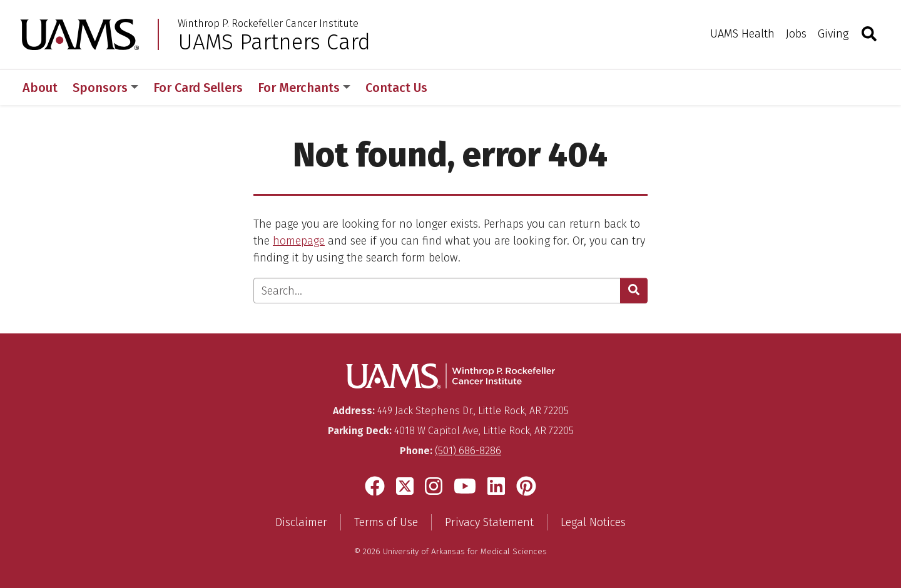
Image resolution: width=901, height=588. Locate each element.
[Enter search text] (437, 291)
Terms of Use (386, 522)
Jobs (796, 34)
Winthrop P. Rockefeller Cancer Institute (268, 24)
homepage (299, 241)
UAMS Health (742, 34)
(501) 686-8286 (468, 451)
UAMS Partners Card (274, 42)
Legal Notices (593, 522)
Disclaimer (301, 522)
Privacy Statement (489, 522)
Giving (833, 34)
